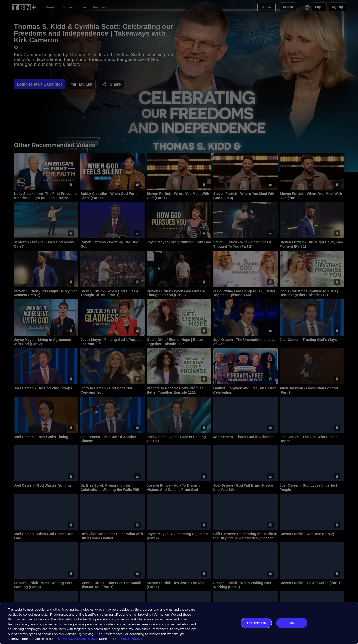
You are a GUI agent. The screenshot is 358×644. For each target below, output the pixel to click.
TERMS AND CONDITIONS (77, 639)
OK (292, 623)
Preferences (256, 623)
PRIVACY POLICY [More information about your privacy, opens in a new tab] (129, 639)
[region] (179, 623)
